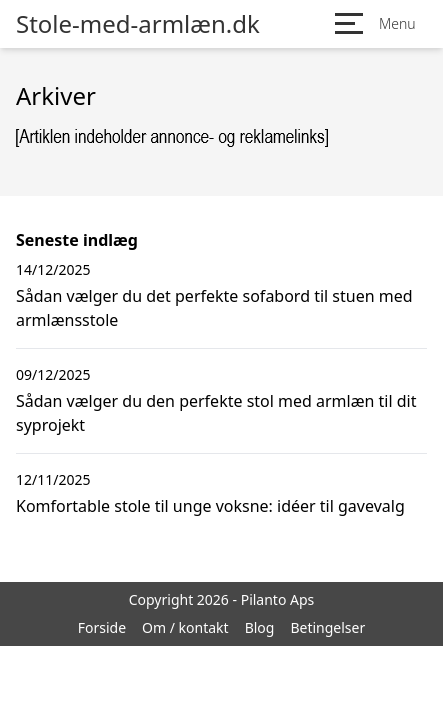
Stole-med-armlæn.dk (138, 24)
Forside (102, 627)
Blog (260, 627)
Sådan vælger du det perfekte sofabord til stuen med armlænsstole (214, 308)
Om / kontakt (185, 627)
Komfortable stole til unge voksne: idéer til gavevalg (210, 506)
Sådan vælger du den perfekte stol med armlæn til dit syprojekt (216, 413)
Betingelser (327, 627)
